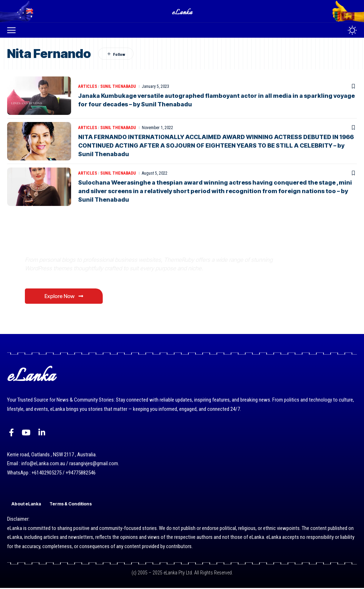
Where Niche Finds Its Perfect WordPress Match (124, 243)
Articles (88, 86)
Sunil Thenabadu (118, 86)
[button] (13, 30)
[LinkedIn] (42, 434)
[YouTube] (26, 434)
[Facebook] (11, 434)
